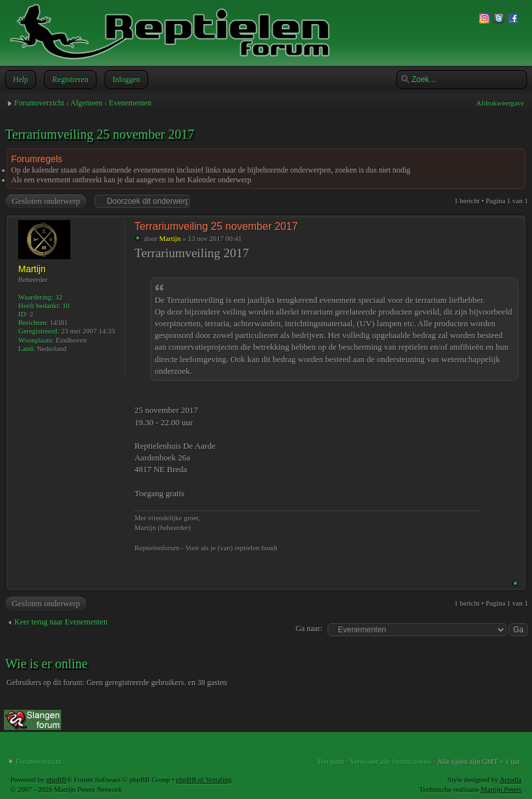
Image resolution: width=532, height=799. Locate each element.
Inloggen (125, 79)
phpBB (56, 779)
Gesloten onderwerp (45, 201)
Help (19, 79)
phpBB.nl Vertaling (203, 779)
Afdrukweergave (500, 103)
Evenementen (130, 103)
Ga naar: (309, 628)
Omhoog (515, 583)
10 (66, 305)
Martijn (170, 238)
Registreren (69, 79)
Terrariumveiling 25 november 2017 (100, 134)
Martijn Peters (501, 789)
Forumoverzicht (39, 103)
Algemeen (86, 103)
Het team (331, 761)
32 (59, 297)
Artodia (511, 779)
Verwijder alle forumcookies (390, 761)
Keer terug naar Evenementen (61, 622)
